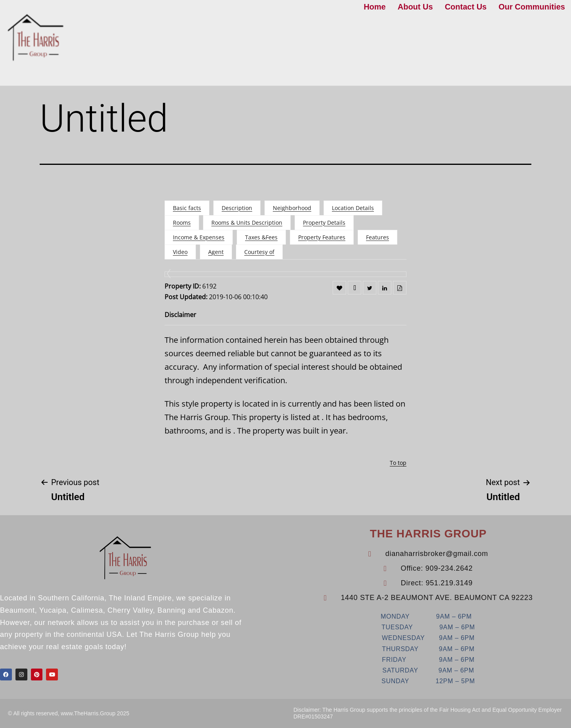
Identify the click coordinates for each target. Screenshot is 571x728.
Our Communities (532, 7)
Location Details (353, 208)
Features (377, 237)
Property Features (322, 237)
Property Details (324, 223)
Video (180, 252)
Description (237, 208)
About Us (415, 7)
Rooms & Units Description (247, 223)
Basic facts (187, 208)
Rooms (182, 223)
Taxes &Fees (261, 237)
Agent (216, 252)
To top (398, 463)
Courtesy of (259, 252)
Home (375, 7)
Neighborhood (292, 208)
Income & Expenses (199, 237)
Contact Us (466, 7)
